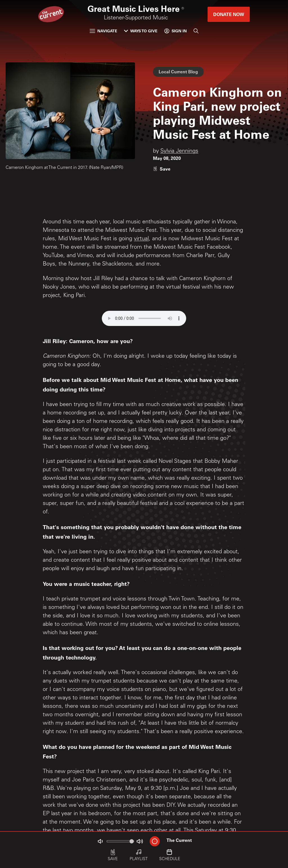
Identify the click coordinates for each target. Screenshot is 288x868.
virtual (141, 239)
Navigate (103, 31)
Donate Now (229, 14)
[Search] (196, 31)
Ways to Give (141, 31)
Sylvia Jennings (179, 151)
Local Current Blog (178, 72)
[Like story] (162, 169)
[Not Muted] (100, 841)
